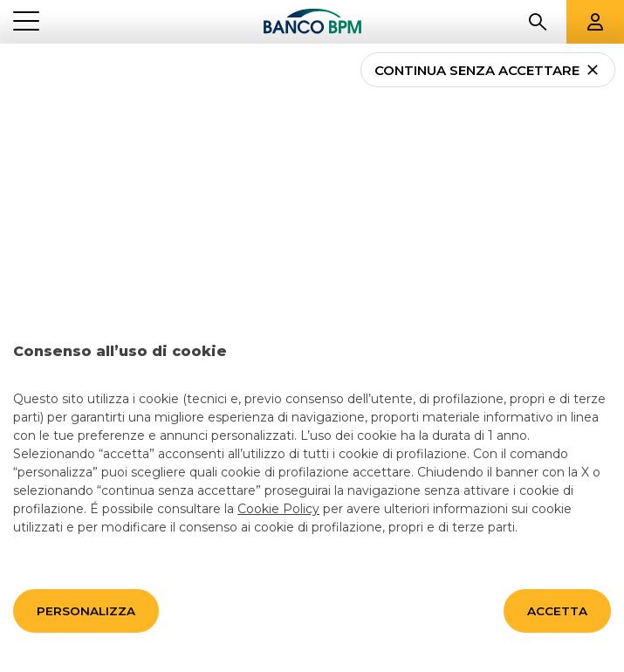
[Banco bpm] (312, 22)
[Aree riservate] (595, 22)
